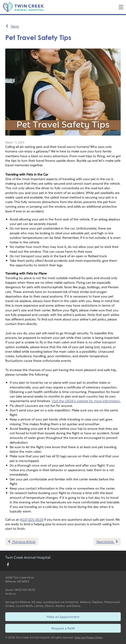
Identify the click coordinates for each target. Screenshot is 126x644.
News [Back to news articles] (12, 26)
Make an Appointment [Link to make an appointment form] (63, 617)
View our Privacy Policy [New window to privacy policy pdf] (88, 637)
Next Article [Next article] (107, 541)
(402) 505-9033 (31, 519)
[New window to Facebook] (8, 565)
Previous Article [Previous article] (22, 541)
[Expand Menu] (121, 7)
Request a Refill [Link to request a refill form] (63, 628)
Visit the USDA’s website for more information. (86, 401)
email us (10, 593)
